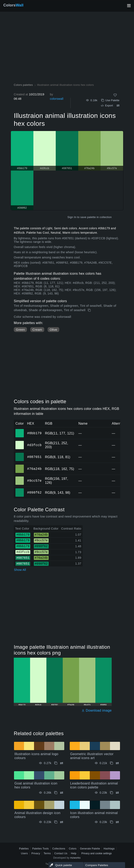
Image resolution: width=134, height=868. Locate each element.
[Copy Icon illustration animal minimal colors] (111, 822)
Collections (59, 849)
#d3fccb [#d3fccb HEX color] (20, 442)
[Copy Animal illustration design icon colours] (56, 822)
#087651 (34, 457)
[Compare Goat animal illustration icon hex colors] (62, 793)
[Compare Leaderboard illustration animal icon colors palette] (117, 793)
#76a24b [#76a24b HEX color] (20, 466)
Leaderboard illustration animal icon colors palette (94, 785)
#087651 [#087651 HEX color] (20, 454)
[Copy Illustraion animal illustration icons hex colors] (90, 310)
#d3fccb (34, 445)
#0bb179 (34, 433)
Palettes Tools (40, 849)
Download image (97, 710)
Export (107, 105)
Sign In (72, 217)
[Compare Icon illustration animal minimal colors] (117, 822)
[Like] (115, 95)
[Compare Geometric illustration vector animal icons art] (117, 763)
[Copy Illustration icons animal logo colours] (56, 763)
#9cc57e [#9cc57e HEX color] (20, 478)
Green (20, 330)
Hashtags (109, 849)
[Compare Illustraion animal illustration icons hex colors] (118, 106)
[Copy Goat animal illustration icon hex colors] (56, 793)
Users (24, 853)
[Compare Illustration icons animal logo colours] (62, 763)
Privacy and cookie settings (97, 853)
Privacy (36, 853)
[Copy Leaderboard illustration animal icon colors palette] (111, 793)
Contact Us (61, 853)
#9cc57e (34, 481)
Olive (53, 330)
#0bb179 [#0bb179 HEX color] (20, 430)
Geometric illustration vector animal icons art (92, 756)
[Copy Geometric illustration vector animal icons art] (111, 763)
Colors (13, 5)
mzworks (75, 858)
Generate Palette (90, 849)
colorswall (57, 99)
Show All (20, 570)
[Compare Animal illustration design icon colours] (62, 822)
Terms (47, 853)
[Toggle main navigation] (129, 6)
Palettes (24, 849)
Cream (37, 330)
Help (74, 853)
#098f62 (34, 493)
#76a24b (34, 469)
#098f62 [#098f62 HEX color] (20, 490)
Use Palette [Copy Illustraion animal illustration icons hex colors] (110, 100)
